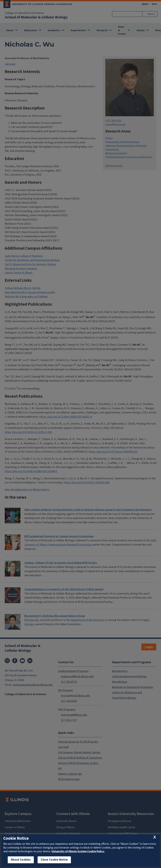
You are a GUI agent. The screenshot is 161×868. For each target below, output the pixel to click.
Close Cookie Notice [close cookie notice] (54, 860)
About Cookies (21, 860)
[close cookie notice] (155, 837)
